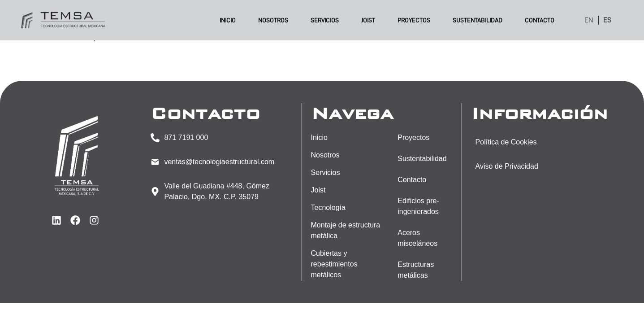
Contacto (540, 20)
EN (589, 20)
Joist (368, 20)
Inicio (228, 20)
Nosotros (273, 20)
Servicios (325, 20)
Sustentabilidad (478, 20)
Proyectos (414, 20)
